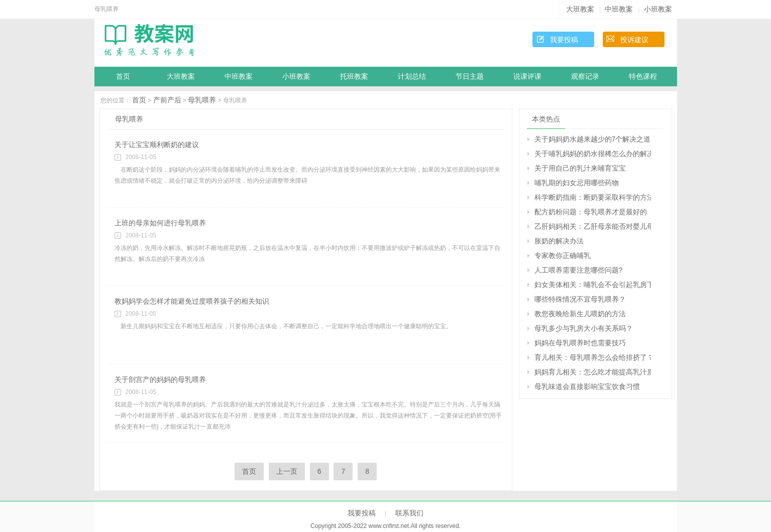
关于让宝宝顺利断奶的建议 (157, 145)
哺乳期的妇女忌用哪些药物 (577, 183)
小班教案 (658, 9)
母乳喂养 (202, 100)
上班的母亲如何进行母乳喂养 (160, 223)
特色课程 (643, 77)
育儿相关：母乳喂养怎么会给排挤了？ (593, 357)
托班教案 (354, 77)
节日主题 (470, 77)
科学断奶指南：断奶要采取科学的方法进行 (593, 197)
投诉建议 (634, 40)
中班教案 (619, 9)
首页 (123, 77)
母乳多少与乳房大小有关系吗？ (584, 328)
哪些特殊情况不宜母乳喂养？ (580, 299)
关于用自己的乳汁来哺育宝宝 (580, 168)
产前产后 (167, 100)
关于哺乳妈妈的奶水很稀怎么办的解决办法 (593, 154)
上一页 (287, 471)
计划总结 (412, 77)
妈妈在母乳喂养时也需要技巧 (580, 343)
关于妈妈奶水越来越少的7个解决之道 (593, 139)
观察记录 (585, 77)
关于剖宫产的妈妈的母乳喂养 (160, 379)
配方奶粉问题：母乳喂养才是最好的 (591, 212)
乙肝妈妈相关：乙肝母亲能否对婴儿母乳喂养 (593, 226)
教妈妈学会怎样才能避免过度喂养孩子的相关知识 (192, 301)
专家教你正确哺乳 (563, 255)
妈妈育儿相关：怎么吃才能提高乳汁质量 (593, 372)
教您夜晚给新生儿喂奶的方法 (580, 314)
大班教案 (580, 9)
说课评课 (527, 77)
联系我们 (409, 513)
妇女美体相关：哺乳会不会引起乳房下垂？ (593, 285)
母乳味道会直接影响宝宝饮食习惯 (587, 386)
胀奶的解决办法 (559, 241)
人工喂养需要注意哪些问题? (579, 270)
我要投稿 (564, 40)
